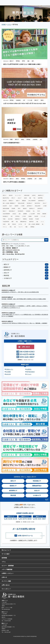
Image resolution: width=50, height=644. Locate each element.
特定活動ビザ (30, 203)
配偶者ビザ (11, 201)
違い (43, 224)
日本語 (40, 179)
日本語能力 (28, 211)
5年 (25, 224)
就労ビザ (12, 61)
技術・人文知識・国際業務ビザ (9, 203)
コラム (4, 562)
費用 (12, 222)
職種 (26, 227)
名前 (12, 216)
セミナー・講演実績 (8, 566)
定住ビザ (45, 203)
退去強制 (31, 219)
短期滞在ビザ (32, 208)
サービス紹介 (6, 554)
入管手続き (17, 216)
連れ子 (11, 206)
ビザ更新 (45, 206)
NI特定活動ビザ (12, 211)
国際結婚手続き (23, 222)
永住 (15, 227)
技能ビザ (5, 211)
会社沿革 (8, 374)
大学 (24, 100)
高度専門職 (40, 198)
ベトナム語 (30, 100)
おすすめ (20, 224)
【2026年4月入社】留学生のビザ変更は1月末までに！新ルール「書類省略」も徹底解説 (24, 323)
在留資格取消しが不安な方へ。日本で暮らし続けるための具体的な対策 (20, 292)
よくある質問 (32, 214)
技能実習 (16, 206)
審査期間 (44, 214)
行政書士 (30, 216)
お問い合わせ (6, 585)
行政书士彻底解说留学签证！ (12, 143)
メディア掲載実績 (7, 569)
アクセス (29, 374)
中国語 (11, 139)
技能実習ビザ (18, 219)
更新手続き (31, 222)
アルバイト (21, 227)
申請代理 (36, 216)
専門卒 (24, 61)
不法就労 (37, 219)
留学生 (42, 100)
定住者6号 (5, 206)
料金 (17, 222)
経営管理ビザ (30, 206)
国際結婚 (24, 201)
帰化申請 (11, 195)
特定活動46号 (21, 211)
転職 (30, 198)
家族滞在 (25, 208)
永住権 (25, 198)
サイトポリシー (6, 589)
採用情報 (4, 558)
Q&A (20, 214)
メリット (42, 222)
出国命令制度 (27, 195)
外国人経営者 (38, 206)
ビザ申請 (24, 216)
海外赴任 (14, 224)
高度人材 (5, 201)
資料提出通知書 (6, 208)
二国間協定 (32, 227)
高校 (28, 61)
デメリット (5, 227)
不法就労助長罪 (6, 222)
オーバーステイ (18, 195)
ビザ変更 (23, 206)
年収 (34, 198)
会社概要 (8, 372)
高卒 (33, 61)
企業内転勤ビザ (41, 201)
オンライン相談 (6, 581)
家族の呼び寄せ (6, 198)
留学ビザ (36, 100)
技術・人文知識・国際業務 (34, 224)
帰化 (11, 227)
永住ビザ (20, 198)
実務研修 (25, 219)
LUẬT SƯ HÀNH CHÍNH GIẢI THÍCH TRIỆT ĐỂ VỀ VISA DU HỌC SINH (25, 104)
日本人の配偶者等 (32, 201)
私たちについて (6, 550)
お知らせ (4, 577)
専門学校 (18, 61)
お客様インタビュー (8, 573)
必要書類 (25, 214)
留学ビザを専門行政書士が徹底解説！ (15, 182)
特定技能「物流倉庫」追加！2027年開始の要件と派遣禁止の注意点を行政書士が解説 (24, 299)
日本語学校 (18, 100)
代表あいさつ (10, 369)
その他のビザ (26, 278)
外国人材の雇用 (21, 203)
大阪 (37, 222)
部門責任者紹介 (31, 372)
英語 (9, 224)
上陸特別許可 (40, 208)
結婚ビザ (18, 201)
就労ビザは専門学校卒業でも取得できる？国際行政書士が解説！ (22, 64)
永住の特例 (10, 219)
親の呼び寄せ (38, 203)
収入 (34, 211)
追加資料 (13, 208)
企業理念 (29, 369)
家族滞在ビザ (41, 195)
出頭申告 (34, 195)
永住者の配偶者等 (6, 214)
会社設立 (14, 214)
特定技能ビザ (5, 216)
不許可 (39, 211)
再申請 (39, 214)
